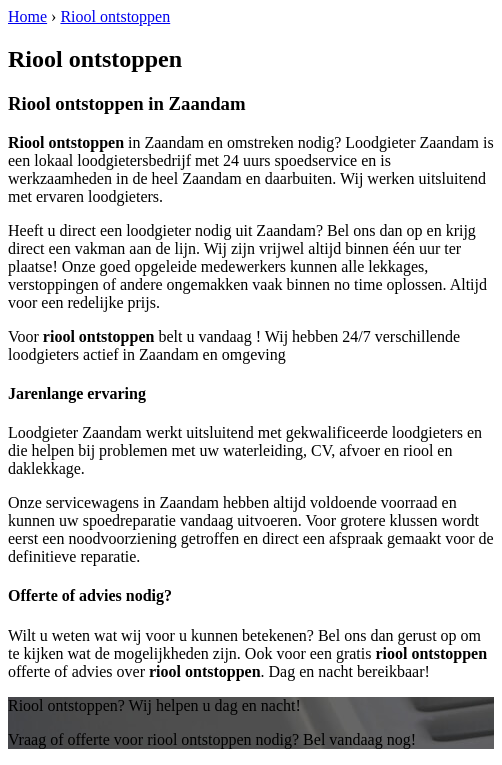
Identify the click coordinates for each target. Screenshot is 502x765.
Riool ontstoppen (115, 16)
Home (27, 16)
